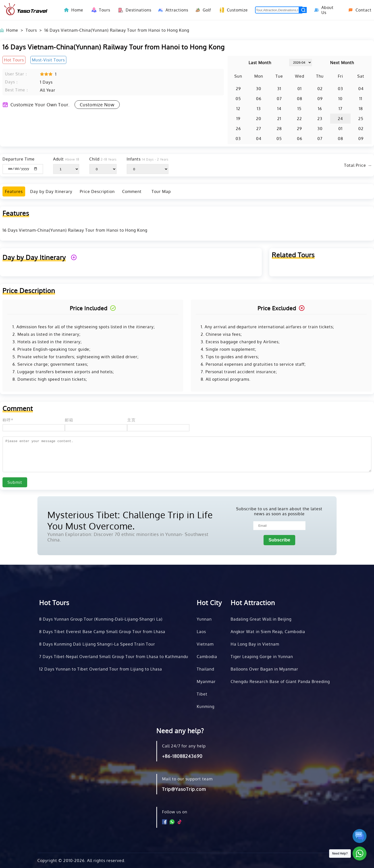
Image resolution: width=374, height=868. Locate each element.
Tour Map (161, 191)
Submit (15, 482)
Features (14, 191)
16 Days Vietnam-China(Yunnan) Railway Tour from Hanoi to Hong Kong (117, 30)
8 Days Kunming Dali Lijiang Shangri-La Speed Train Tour (97, 644)
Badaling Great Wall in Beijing (261, 619)
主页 (131, 420)
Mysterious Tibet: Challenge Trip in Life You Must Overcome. (130, 520)
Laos (201, 632)
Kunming (206, 706)
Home (77, 10)
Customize (232, 10)
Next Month (342, 63)
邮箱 (69, 420)
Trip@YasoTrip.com (184, 789)
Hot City (209, 603)
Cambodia (207, 657)
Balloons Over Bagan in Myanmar (264, 669)
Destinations (133, 10)
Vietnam (205, 644)
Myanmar (206, 682)
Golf (202, 10)
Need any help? (180, 731)
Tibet (202, 694)
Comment (132, 191)
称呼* (8, 420)
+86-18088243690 (182, 756)
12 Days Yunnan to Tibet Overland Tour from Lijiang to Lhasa (101, 669)
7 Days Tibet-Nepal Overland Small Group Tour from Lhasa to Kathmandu (114, 657)
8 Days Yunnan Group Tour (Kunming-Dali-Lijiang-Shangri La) (101, 619)
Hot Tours (54, 603)
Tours (100, 10)
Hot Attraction (253, 603)
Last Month (260, 63)
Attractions (172, 10)
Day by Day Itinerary (51, 191)
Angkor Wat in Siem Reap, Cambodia (268, 632)
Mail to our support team (187, 779)
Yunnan (204, 619)
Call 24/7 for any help (184, 746)
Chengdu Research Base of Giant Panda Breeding (280, 682)
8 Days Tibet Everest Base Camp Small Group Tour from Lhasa (102, 632)
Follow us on (175, 812)
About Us (323, 10)
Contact (358, 10)
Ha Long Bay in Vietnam (255, 644)
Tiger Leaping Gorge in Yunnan (262, 657)
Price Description (97, 191)
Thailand (205, 669)
